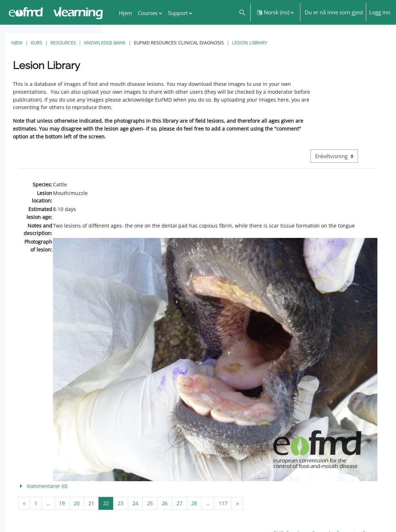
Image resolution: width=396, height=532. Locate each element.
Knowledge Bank (207, 43)
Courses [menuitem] (148, 13)
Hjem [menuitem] (125, 13)
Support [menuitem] (178, 13)
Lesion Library (352, 43)
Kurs (139, 43)
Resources (165, 43)
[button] (242, 12)
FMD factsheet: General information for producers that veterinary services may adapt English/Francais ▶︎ (339, 502)
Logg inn (380, 12)
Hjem (119, 43)
